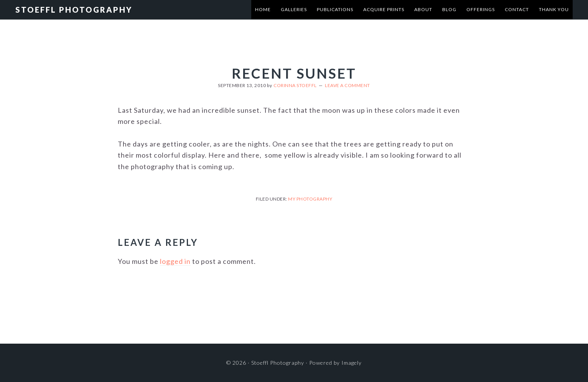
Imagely (352, 363)
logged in (175, 261)
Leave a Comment (348, 85)
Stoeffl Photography (74, 10)
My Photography (310, 199)
